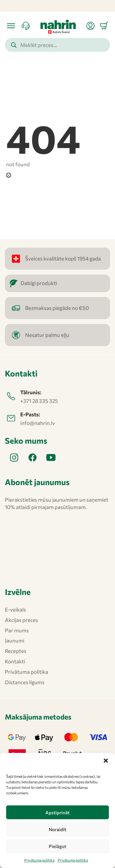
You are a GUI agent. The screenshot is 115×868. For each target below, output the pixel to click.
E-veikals (15, 610)
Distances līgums (25, 682)
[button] (106, 761)
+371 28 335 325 (39, 401)
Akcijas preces (21, 620)
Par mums (17, 630)
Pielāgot (57, 846)
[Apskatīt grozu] (104, 26)
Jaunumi (15, 640)
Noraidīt (57, 829)
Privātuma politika (39, 860)
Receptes (16, 651)
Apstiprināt (57, 812)
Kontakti (15, 661)
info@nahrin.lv (38, 423)
